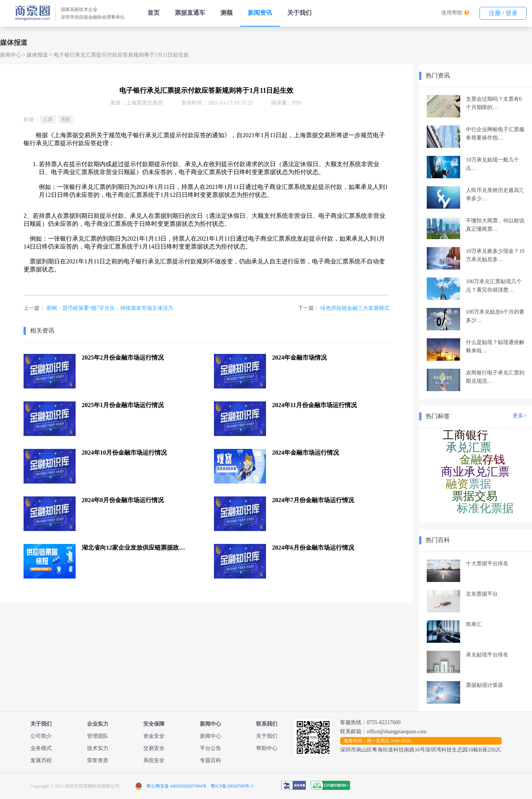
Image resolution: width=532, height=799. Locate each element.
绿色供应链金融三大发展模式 (355, 308)
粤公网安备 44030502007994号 (177, 786)
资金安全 (154, 736)
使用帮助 (452, 13)
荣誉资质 (98, 760)
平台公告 (211, 748)
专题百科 (211, 760)
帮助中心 (267, 748)
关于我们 (299, 13)
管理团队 (98, 736)
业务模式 (41, 748)
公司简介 (41, 736)
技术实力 (98, 748)
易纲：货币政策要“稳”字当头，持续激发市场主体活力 (110, 308)
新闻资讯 (260, 13)
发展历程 (41, 760)
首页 (154, 13)
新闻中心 (11, 55)
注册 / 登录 (503, 13)
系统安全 (154, 760)
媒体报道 (37, 55)
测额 (226, 13)
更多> (519, 416)
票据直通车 (190, 13)
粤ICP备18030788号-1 (232, 786)
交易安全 (154, 748)
